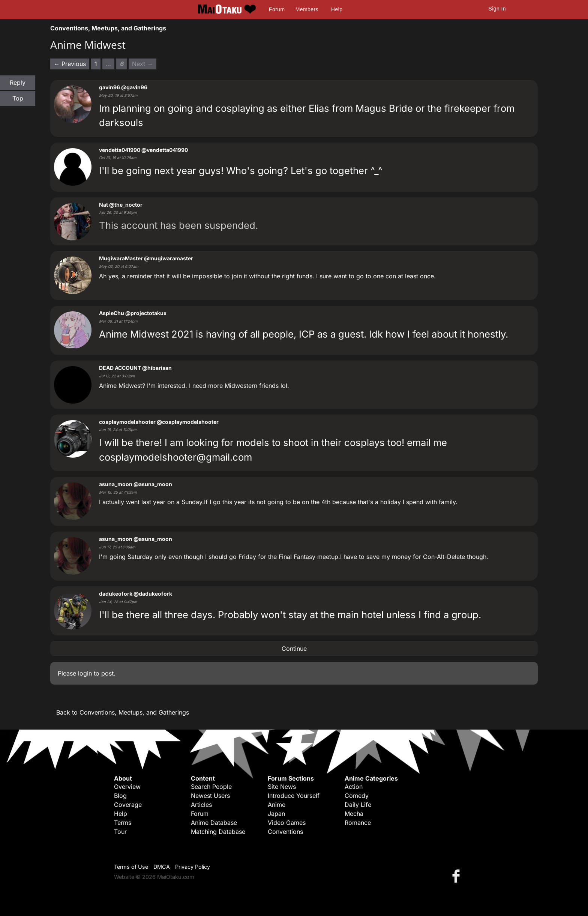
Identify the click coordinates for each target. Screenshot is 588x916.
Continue (294, 649)
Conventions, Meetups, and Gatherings (108, 28)
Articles (201, 805)
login (85, 673)
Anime (277, 805)
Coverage (128, 805)
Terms (123, 823)
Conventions (285, 832)
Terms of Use (131, 867)
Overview (127, 787)
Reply (18, 83)
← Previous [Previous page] (70, 64)
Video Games (287, 823)
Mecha (354, 814)
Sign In (497, 9)
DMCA (162, 867)
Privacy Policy (193, 867)
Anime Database (214, 823)
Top (18, 98)
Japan (276, 814)
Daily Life (358, 805)
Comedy (357, 796)
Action (354, 787)
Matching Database (218, 832)
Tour (120, 832)
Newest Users (210, 796)
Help (337, 9)
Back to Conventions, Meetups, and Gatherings (123, 712)
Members (307, 9)
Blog (120, 796)
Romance (358, 823)
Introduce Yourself (294, 796)
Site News (282, 787)
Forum (277, 9)
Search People (211, 787)
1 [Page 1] (96, 64)
